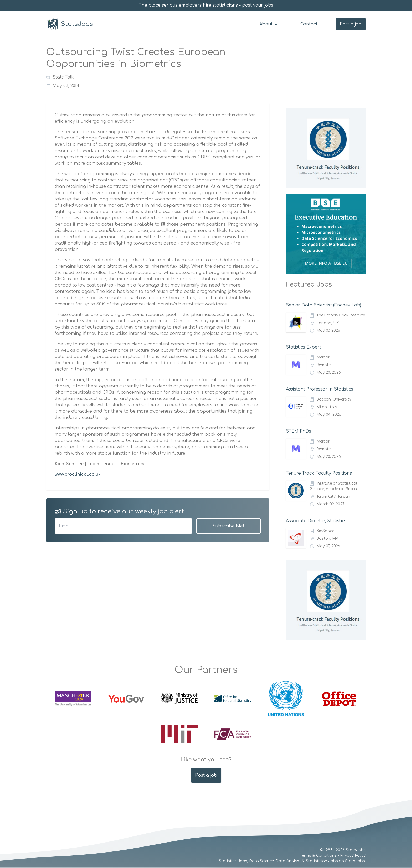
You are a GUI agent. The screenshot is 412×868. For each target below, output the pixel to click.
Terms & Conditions (318, 856)
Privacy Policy (353, 856)
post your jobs (258, 5)
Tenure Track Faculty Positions (319, 473)
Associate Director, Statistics (316, 521)
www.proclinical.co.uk (78, 474)
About (269, 24)
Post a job (351, 24)
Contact (309, 24)
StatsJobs (70, 24)
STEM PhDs (298, 431)
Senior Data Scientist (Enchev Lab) (324, 305)
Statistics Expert (303, 347)
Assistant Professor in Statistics (320, 389)
